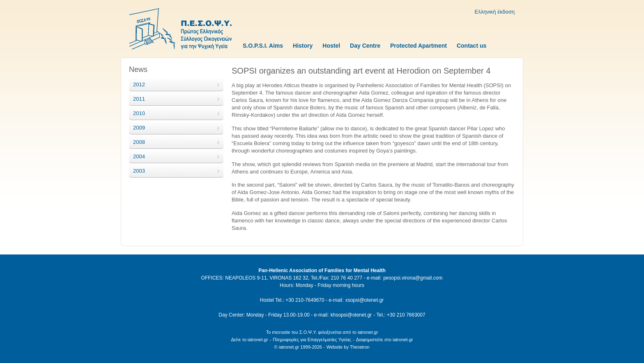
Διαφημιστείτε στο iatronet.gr (385, 340)
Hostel (331, 46)
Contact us (471, 46)
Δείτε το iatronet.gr (249, 340)
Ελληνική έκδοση (495, 12)
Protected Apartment (419, 46)
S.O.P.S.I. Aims (263, 46)
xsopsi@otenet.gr (365, 300)
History (303, 46)
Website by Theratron (348, 347)
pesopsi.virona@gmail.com (413, 278)
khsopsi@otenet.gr (351, 315)
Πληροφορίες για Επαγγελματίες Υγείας (312, 340)
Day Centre (365, 46)
